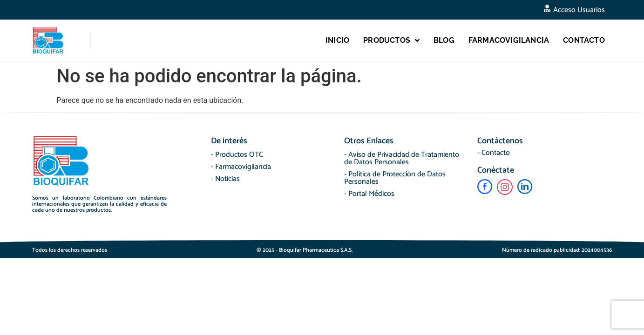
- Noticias (225, 179)
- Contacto (494, 153)
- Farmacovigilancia (241, 167)
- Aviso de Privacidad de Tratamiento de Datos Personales (402, 158)
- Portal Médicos (369, 194)
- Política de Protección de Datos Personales (395, 178)
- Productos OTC (237, 155)
